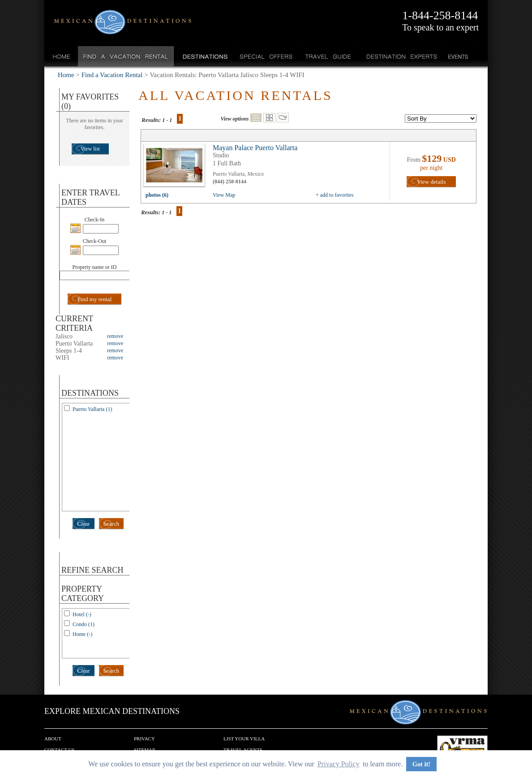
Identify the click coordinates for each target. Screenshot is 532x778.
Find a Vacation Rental (126, 56)
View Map (224, 195)
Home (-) (82, 634)
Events (457, 56)
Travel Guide (328, 56)
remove (115, 336)
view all (176, 168)
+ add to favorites (335, 195)
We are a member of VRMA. (462, 749)
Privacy (144, 739)
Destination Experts (400, 56)
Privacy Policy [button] (339, 764)
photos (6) (157, 195)
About (53, 739)
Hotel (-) (82, 614)
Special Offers (266, 56)
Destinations (204, 56)
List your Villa (244, 739)
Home (62, 56)
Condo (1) (84, 624)
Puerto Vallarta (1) (92, 409)
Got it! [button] (421, 764)
